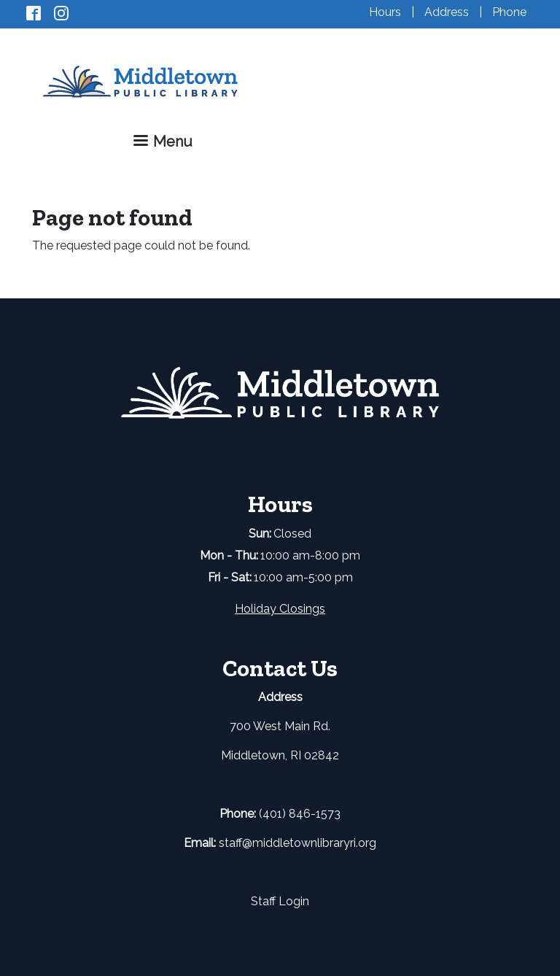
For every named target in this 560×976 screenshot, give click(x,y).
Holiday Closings (280, 609)
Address (447, 12)
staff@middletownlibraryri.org (297, 843)
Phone (509, 12)
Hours (385, 12)
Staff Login (280, 901)
